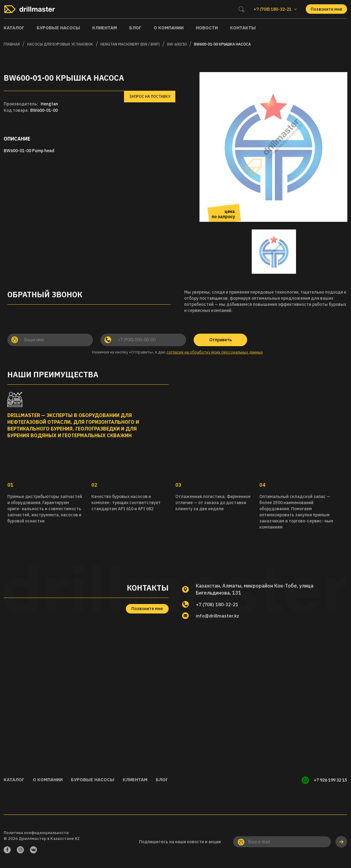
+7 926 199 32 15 (330, 780)
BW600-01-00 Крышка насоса (222, 44)
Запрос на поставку (150, 96)
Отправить (221, 340)
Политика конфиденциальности (36, 832)
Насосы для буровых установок (60, 44)
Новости (207, 28)
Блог (135, 28)
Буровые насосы (58, 28)
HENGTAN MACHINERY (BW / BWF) (130, 44)
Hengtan (49, 104)
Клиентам (105, 28)
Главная (12, 44)
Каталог (14, 28)
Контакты (243, 28)
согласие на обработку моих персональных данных (215, 352)
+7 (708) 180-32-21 (219, 604)
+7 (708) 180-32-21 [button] (275, 9)
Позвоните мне (326, 9)
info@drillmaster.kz (219, 616)
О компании (169, 28)
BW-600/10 (177, 44)
